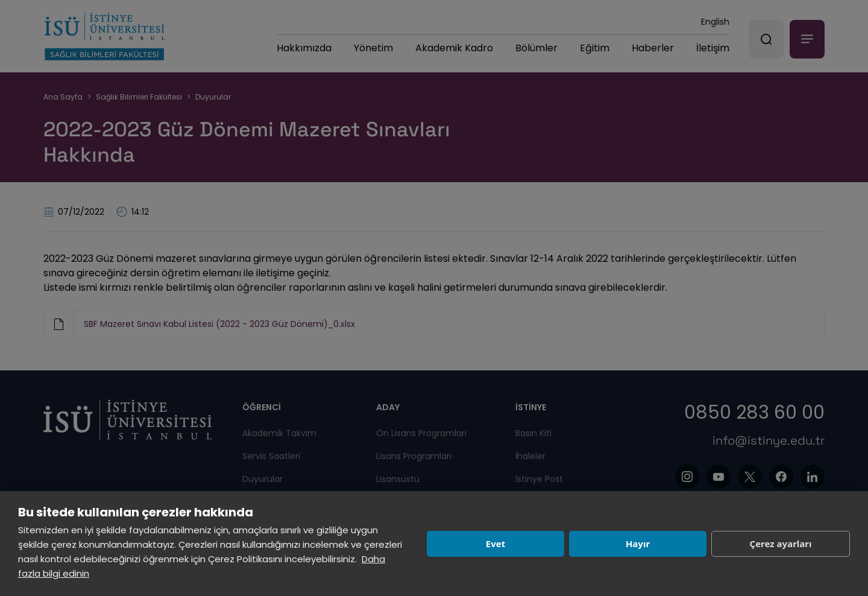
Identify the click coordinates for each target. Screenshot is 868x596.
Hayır (638, 544)
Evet (495, 544)
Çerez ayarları (781, 544)
